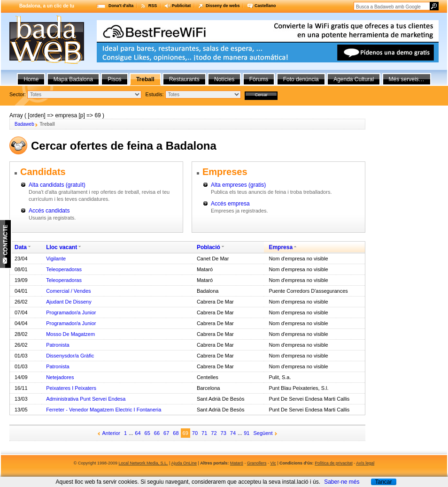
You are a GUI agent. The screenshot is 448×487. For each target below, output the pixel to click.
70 (195, 433)
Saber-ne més (342, 482)
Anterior (112, 433)
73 (224, 433)
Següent (263, 433)
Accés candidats (49, 211)
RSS (153, 6)
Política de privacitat (334, 463)
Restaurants (184, 79)
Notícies (224, 79)
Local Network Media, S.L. (143, 463)
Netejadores (60, 377)
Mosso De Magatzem (70, 334)
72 (214, 433)
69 (185, 433)
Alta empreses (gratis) (238, 185)
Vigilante (56, 259)
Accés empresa (230, 204)
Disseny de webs (223, 6)
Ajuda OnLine (184, 463)
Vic (273, 463)
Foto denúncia (301, 79)
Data (21, 247)
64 (138, 433)
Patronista (58, 345)
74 (233, 433)
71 (204, 433)
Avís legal (365, 463)
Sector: (18, 94)
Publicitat (182, 6)
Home (31, 79)
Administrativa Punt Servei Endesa (86, 399)
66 (157, 433)
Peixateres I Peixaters (71, 388)
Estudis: (155, 94)
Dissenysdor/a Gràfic (70, 356)
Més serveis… (407, 79)
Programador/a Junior (71, 312)
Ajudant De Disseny (69, 302)
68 (176, 433)
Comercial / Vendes (68, 291)
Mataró (237, 463)
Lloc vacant (62, 247)
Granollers (257, 463)
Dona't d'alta (121, 6)
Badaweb (24, 124)
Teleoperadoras (64, 269)
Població (209, 247)
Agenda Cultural (354, 79)
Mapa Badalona (73, 79)
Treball (145, 79)
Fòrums (259, 79)
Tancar (383, 482)
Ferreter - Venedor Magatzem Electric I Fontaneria (104, 410)
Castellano (265, 6)
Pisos (114, 79)
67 (166, 433)
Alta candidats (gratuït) (57, 185)
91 (247, 433)
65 (147, 433)
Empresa (281, 247)
